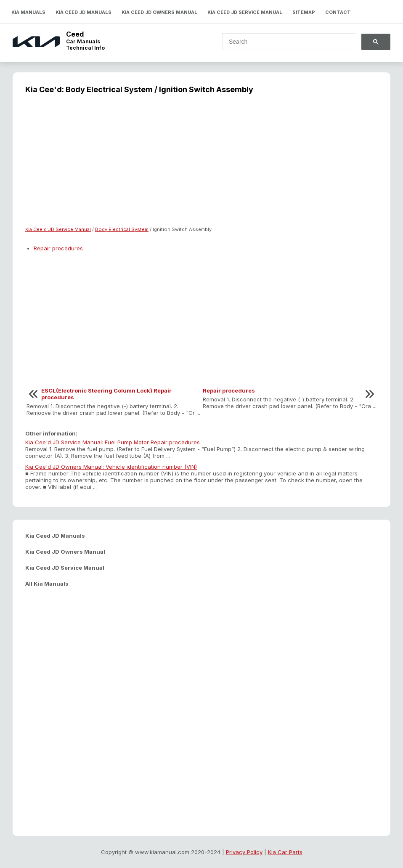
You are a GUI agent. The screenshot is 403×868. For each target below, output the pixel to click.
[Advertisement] (201, 165)
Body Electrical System (122, 229)
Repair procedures (58, 248)
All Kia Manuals (47, 584)
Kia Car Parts (285, 852)
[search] (284, 42)
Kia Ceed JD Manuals (84, 12)
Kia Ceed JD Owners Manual (159, 12)
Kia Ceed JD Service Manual (245, 12)
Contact (338, 12)
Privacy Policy (244, 852)
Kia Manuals (28, 12)
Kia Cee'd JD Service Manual (58, 229)
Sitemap (304, 12)
